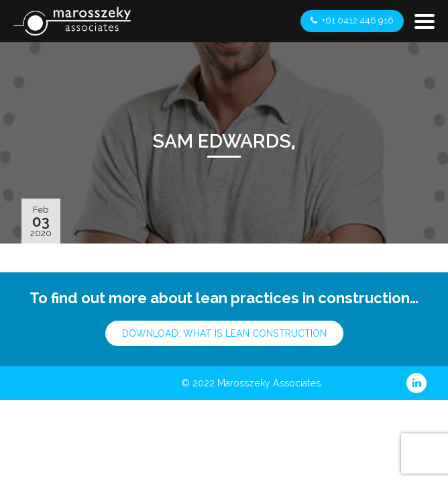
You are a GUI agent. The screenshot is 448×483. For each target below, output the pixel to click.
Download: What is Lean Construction (224, 333)
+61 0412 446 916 (352, 20)
